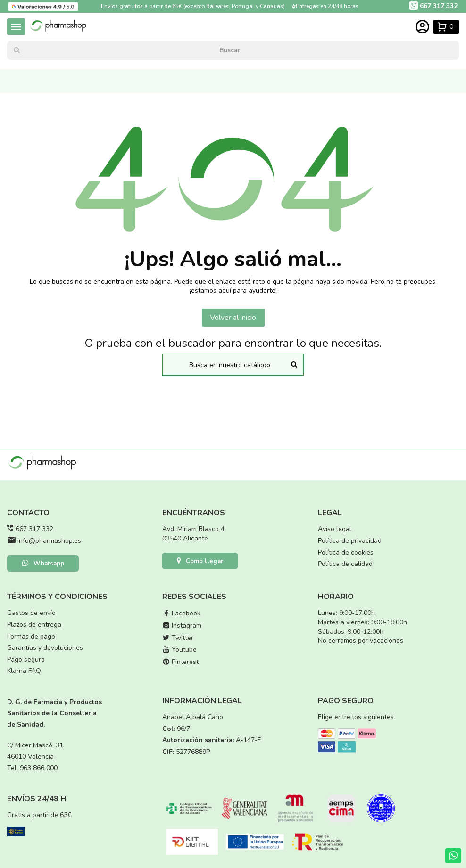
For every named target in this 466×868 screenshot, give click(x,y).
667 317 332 (34, 529)
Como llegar (200, 562)
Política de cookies (346, 553)
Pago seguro (26, 659)
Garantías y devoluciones (45, 648)
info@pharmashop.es (49, 541)
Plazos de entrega (34, 625)
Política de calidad (345, 564)
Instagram (182, 626)
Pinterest (180, 662)
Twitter (178, 638)
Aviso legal (335, 529)
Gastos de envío (31, 613)
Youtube (179, 650)
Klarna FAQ (24, 671)
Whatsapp (43, 564)
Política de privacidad (350, 541)
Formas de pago (31, 636)
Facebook (181, 613)
